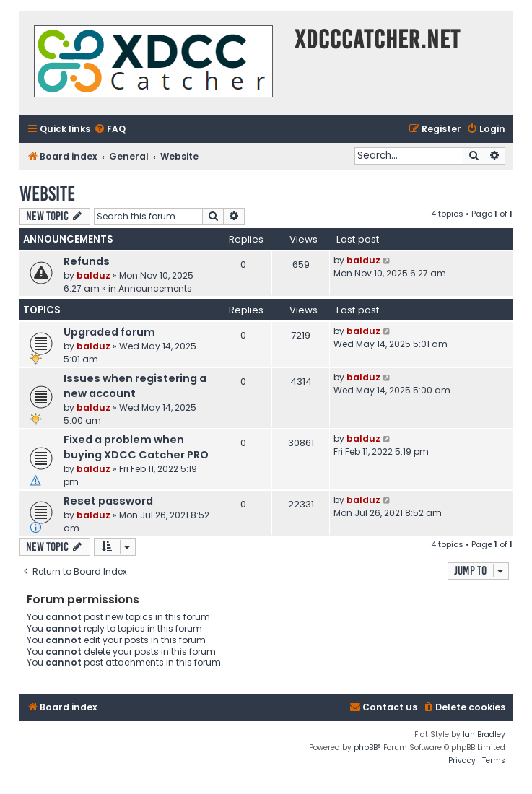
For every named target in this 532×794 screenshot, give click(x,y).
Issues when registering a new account (135, 386)
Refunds (87, 261)
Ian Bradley (484, 734)
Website (47, 194)
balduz (93, 275)
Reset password (108, 501)
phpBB (366, 747)
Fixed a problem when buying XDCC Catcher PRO (136, 447)
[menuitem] (110, 130)
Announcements (155, 288)
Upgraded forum (109, 332)
